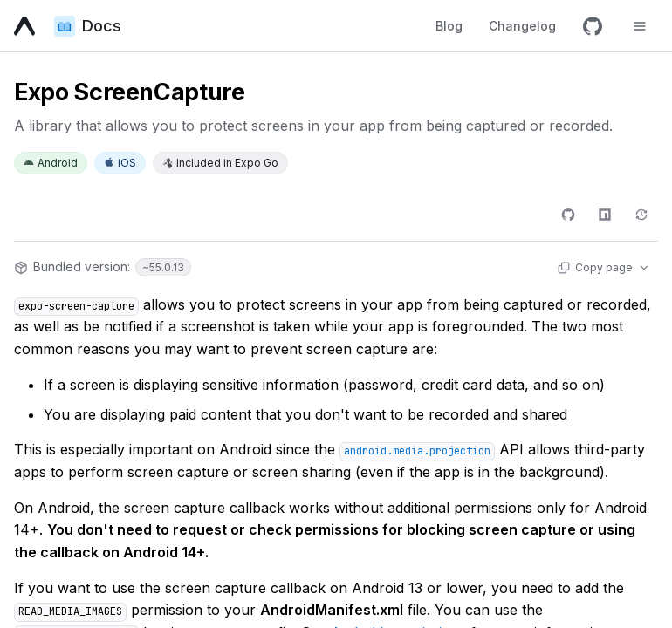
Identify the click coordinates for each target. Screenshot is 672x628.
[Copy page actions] (603, 268)
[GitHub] (593, 26)
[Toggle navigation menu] (640, 26)
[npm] (605, 215)
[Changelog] (641, 215)
